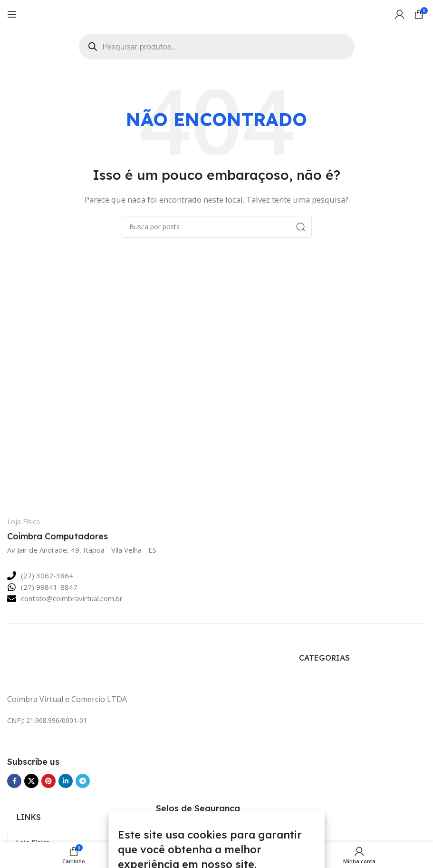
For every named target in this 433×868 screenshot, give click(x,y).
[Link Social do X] (31, 781)
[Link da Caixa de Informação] (74, 530)
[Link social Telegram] (83, 781)
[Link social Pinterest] (48, 781)
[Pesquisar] (217, 227)
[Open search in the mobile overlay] (217, 47)
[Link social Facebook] (14, 781)
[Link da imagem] (69, 663)
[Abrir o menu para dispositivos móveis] (12, 14)
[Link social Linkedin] (66, 781)
